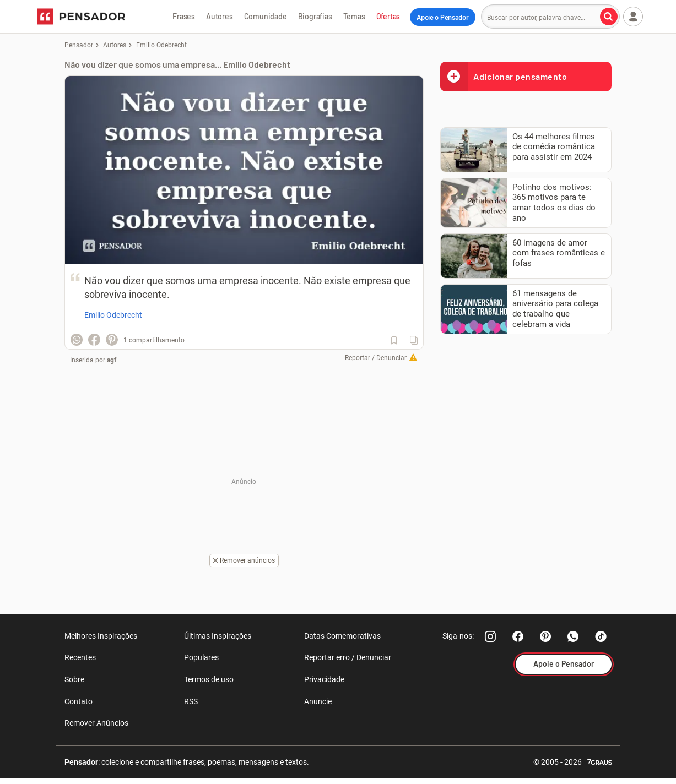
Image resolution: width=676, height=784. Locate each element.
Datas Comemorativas (342, 636)
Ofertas (388, 16)
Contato (79, 701)
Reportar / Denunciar (376, 358)
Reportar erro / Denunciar (348, 657)
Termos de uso (209, 679)
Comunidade (266, 16)
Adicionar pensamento (504, 76)
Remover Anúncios (96, 723)
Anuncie (318, 701)
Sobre (74, 679)
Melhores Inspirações (101, 636)
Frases (184, 16)
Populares (201, 657)
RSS (191, 701)
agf (112, 360)
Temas (354, 16)
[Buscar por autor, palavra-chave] (609, 17)
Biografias (315, 16)
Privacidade (324, 679)
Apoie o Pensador (442, 17)
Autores (220, 16)
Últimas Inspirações (218, 636)
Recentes (80, 657)
